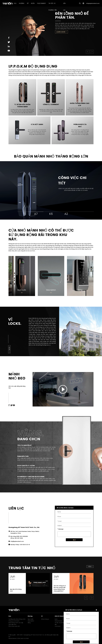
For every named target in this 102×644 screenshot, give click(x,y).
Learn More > (61, 32)
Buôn (33, 3)
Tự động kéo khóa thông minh (17, 619)
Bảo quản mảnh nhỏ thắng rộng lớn (51, 156)
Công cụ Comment (14, 621)
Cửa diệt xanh (12, 624)
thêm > (90, 567)
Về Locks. (15, 322)
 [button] (88, 52)
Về (28, 3)
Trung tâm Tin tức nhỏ (32, 568)
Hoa (15, 3)
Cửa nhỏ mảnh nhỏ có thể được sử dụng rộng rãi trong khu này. (41, 235)
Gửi (74, 541)
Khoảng (22, 3)
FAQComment (41, 3)
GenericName (12, 638)
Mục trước (22, 290)
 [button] (92, 52)
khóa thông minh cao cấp (16, 623)
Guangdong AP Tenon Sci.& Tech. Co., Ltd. (35, 635)
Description (51, 290)
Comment (58, 626)
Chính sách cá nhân (23, 638)
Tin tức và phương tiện (60, 624)
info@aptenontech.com (93, 3)
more (9, 349)
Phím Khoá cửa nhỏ (14, 626)
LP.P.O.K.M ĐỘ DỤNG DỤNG (33, 66)
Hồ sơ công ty (45, 619)
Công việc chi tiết (72, 180)
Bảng (80, 290)
